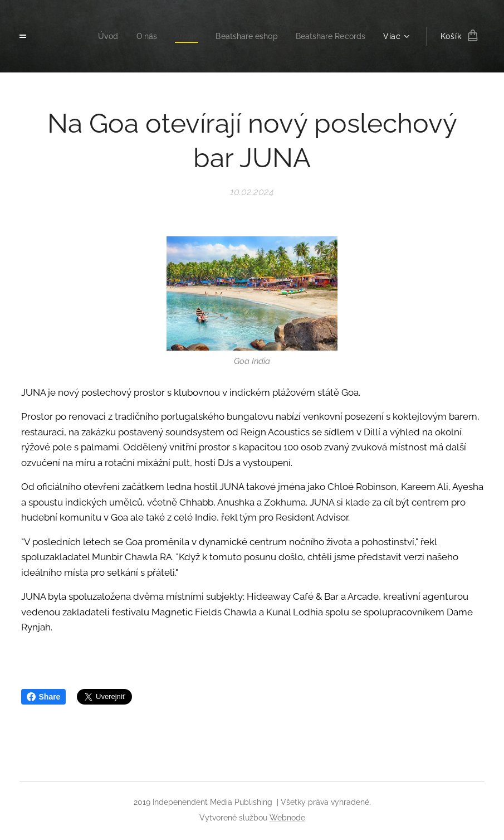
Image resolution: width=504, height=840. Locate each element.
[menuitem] (96, 36)
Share (44, 697)
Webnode (287, 818)
